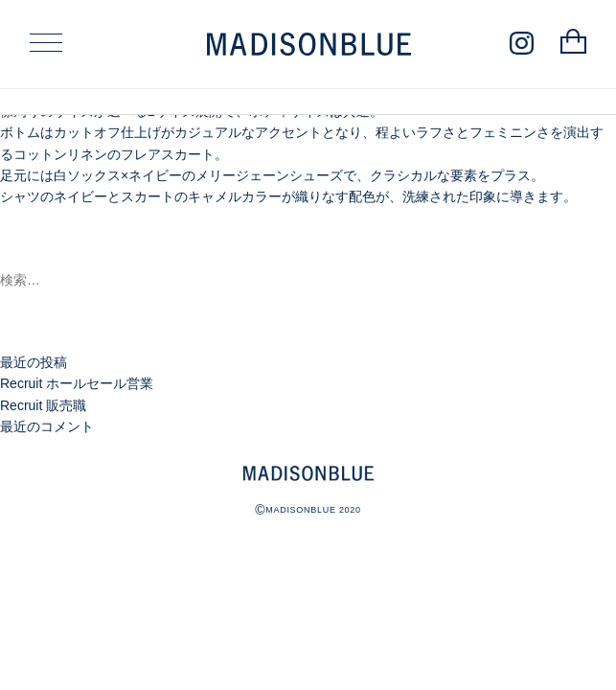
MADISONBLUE (308, 473)
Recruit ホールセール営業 (77, 383)
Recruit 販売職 (43, 405)
